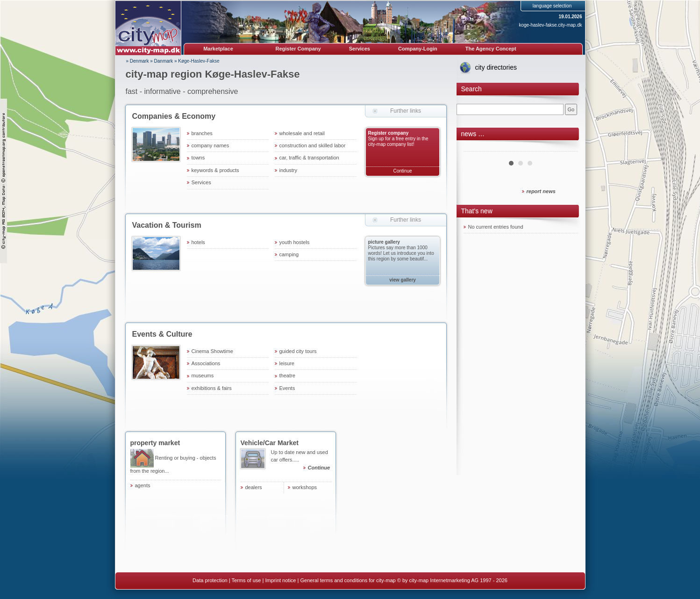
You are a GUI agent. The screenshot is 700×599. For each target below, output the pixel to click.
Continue (402, 171)
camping (289, 254)
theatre (287, 375)
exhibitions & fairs (212, 388)
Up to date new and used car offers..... (301, 461)
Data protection (210, 580)
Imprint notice (280, 580)
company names (211, 145)
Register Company (298, 49)
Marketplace (218, 49)
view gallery (403, 280)
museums (203, 375)
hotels (198, 242)
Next (566, 148)
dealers (254, 487)
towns (198, 158)
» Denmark (138, 61)
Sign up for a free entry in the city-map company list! (398, 141)
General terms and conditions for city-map (348, 580)
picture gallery (384, 242)
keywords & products (215, 170)
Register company (389, 133)
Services (360, 49)
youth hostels (295, 242)
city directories (496, 67)
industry (289, 170)
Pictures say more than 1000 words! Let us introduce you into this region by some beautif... (401, 253)
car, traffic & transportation (309, 158)
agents (143, 485)
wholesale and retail (302, 133)
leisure (287, 363)
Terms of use (246, 580)
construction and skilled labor (313, 145)
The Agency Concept (491, 49)
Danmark (164, 61)
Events (287, 388)
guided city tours (298, 351)
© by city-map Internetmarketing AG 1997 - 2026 (452, 580)
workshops (305, 487)
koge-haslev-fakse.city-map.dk (550, 25)
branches (202, 133)
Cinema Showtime (212, 351)
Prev (476, 148)
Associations (206, 363)
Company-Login (418, 49)
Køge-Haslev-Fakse (199, 61)
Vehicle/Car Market (270, 443)
